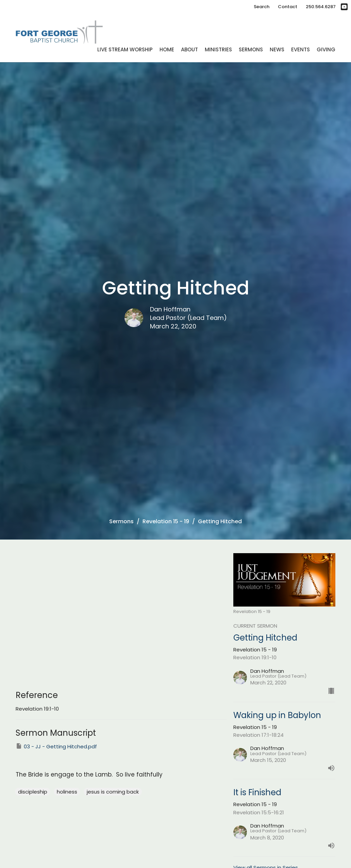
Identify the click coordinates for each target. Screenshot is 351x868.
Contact (288, 7)
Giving (326, 49)
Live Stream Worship (125, 49)
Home (167, 49)
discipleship (33, 792)
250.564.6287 (321, 7)
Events (300, 49)
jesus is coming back (113, 792)
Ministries (218, 49)
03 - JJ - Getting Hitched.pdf (56, 746)
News (277, 49)
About (189, 49)
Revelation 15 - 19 (166, 521)
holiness (67, 792)
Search (262, 7)
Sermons (251, 49)
